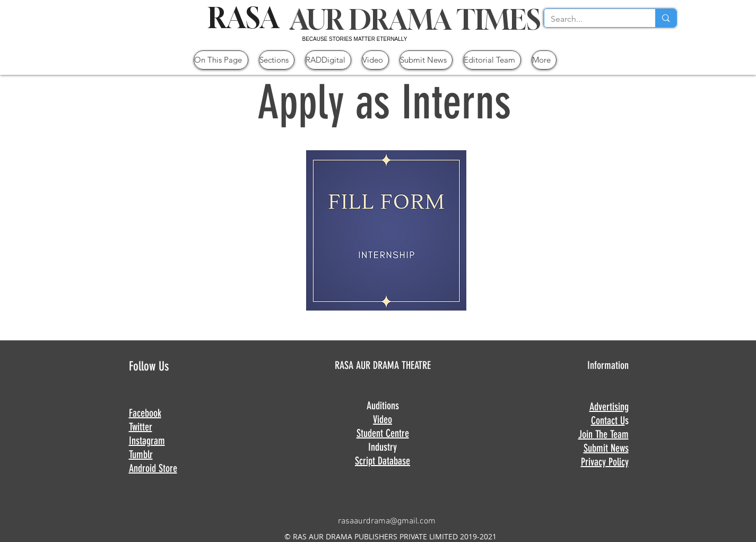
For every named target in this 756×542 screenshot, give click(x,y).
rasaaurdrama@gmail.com (387, 521)
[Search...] (592, 19)
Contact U (608, 420)
